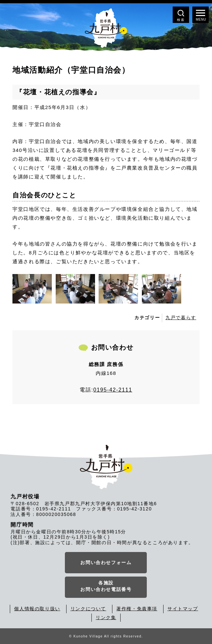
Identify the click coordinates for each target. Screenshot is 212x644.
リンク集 (106, 617)
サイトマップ (183, 609)
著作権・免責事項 (137, 609)
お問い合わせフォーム (106, 562)
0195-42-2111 (113, 390)
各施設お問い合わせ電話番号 (106, 586)
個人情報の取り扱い (37, 609)
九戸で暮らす (181, 318)
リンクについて (88, 609)
